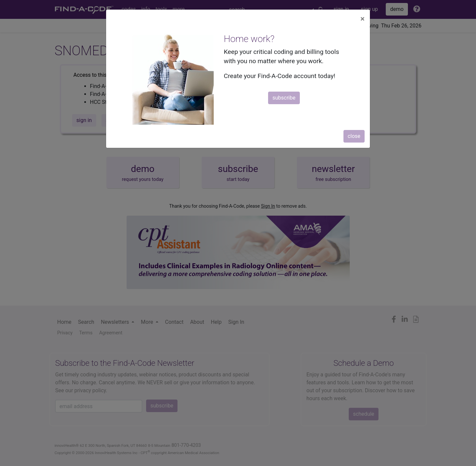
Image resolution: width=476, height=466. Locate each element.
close (354, 136)
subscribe (284, 98)
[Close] (362, 19)
